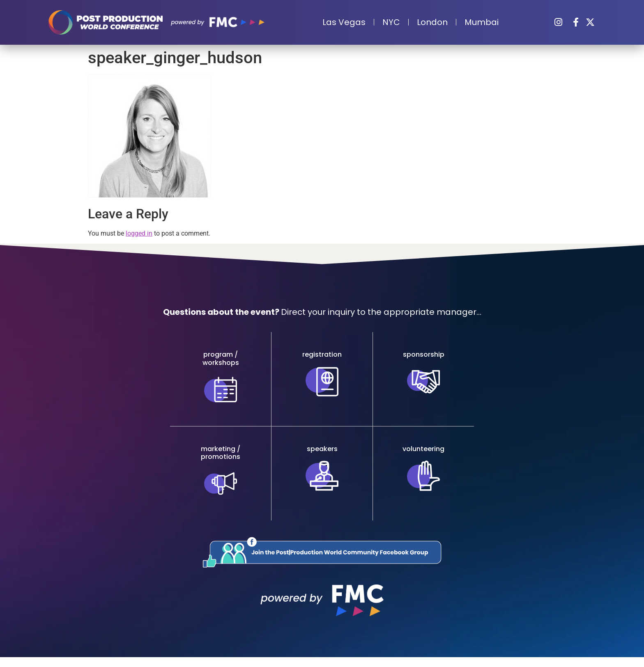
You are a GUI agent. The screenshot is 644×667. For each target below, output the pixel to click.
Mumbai (482, 22)
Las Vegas (344, 22)
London (432, 22)
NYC (391, 22)
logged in (139, 233)
